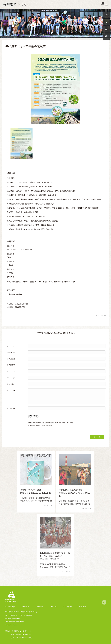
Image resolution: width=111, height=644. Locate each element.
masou (15, 625)
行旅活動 (40, 607)
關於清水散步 (10, 607)
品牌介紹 (68, 607)
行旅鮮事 (26, 607)
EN (20, 5)
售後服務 (82, 607)
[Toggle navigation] (107, 5)
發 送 (97, 437)
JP (24, 5)
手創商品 (54, 607)
